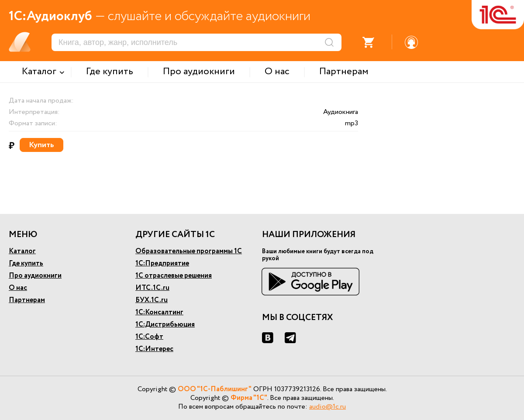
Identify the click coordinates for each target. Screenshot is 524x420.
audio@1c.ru (327, 407)
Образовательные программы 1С (189, 251)
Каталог (22, 251)
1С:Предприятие (162, 263)
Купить (41, 145)
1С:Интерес (154, 349)
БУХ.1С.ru (152, 300)
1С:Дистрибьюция (165, 325)
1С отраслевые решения (174, 276)
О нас (18, 288)
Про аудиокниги (35, 276)
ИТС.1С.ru (152, 288)
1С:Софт (149, 337)
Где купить (26, 263)
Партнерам (27, 300)
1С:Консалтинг (159, 312)
